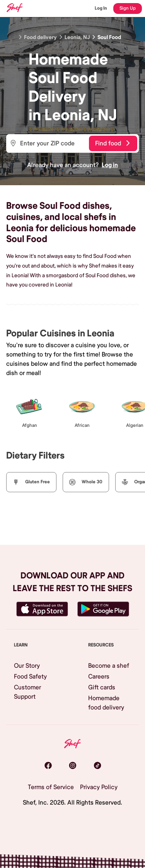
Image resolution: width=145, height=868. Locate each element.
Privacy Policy (99, 787)
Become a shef (109, 666)
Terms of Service (51, 787)
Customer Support (27, 692)
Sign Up (128, 8)
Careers (99, 677)
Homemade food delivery (106, 703)
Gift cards (102, 687)
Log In (101, 8)
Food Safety (30, 677)
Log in (110, 165)
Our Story (27, 666)
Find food (112, 143)
